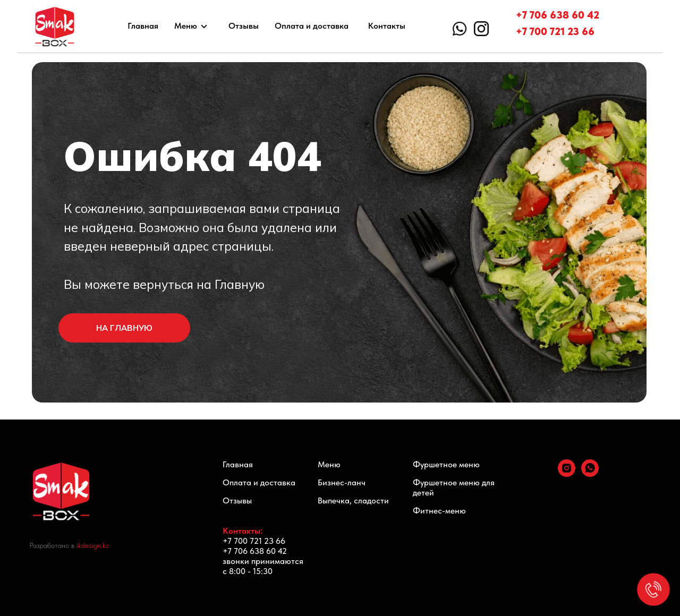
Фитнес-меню (439, 511)
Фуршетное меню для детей (454, 487)
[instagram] (567, 474)
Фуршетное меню (446, 464)
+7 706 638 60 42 (558, 15)
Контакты (387, 26)
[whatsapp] (590, 474)
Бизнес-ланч (342, 482)
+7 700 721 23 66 (555, 31)
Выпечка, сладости (353, 500)
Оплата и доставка (312, 26)
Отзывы (244, 26)
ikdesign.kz (93, 545)
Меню (186, 26)
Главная (143, 26)
